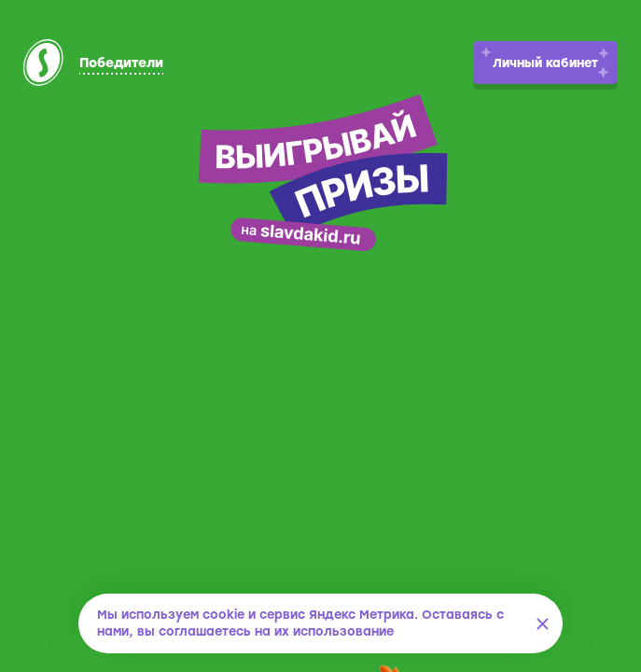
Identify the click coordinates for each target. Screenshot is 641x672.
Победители (121, 63)
